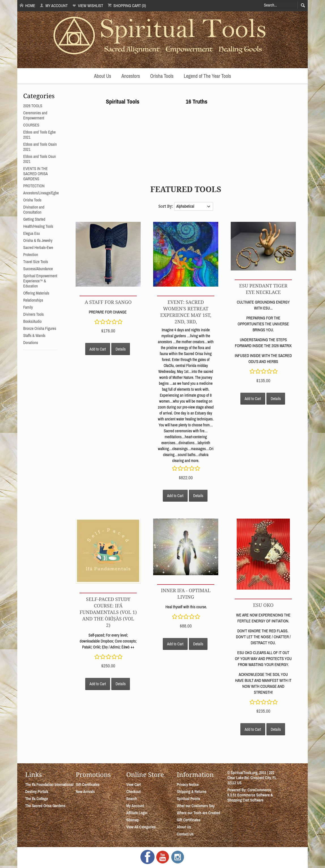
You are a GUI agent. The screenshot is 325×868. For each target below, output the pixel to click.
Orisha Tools (162, 76)
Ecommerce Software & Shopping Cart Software (250, 798)
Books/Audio (32, 321)
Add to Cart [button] (98, 349)
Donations (31, 343)
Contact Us (185, 834)
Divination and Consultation (34, 210)
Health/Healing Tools (38, 226)
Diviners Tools (34, 314)
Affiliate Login (137, 813)
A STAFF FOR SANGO (108, 302)
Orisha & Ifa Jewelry (38, 240)
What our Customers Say (196, 806)
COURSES (31, 125)
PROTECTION (34, 186)
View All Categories (141, 827)
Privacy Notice (188, 785)
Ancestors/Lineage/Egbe (41, 193)
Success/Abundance (38, 269)
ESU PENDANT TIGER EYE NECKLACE (263, 289)
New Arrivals (85, 792)
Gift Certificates (87, 785)
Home (27, 6)
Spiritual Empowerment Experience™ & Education (40, 281)
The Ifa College (37, 799)
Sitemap (132, 820)
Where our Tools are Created (198, 813)
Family (28, 307)
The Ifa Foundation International (49, 785)
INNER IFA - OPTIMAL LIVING (186, 594)
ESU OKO (263, 605)
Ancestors (131, 76)
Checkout (133, 792)
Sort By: (166, 206)
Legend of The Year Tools (207, 76)
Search (132, 799)
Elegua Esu (32, 233)
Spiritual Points (188, 799)
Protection (31, 255)
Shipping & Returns (192, 792)
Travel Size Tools (36, 262)
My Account (54, 6)
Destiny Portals (37, 792)
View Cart (133, 785)
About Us (103, 76)
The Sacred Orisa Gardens (45, 806)
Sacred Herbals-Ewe (38, 248)
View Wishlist (88, 6)
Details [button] (121, 349)
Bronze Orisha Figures (40, 328)
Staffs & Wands (34, 336)
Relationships (33, 300)
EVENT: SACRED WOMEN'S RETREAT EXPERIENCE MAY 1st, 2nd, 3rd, (186, 312)
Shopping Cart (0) (127, 6)
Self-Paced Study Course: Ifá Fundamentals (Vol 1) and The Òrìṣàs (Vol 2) (108, 612)
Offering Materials (36, 293)
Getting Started (34, 219)
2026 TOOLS (33, 106)
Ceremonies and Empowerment (35, 115)
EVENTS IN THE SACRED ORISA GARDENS (36, 174)
